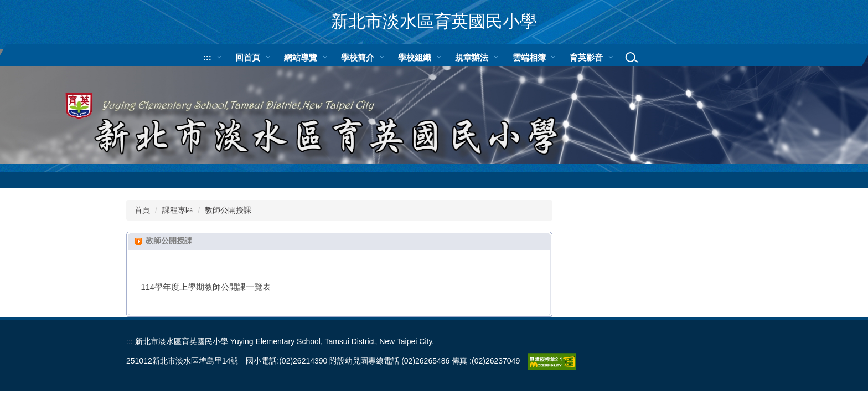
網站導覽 (301, 57)
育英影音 (586, 57)
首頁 (142, 210)
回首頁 (248, 57)
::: (207, 57)
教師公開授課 (228, 210)
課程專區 (178, 210)
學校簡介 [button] (358, 57)
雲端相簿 (529, 57)
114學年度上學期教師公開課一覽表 (206, 287)
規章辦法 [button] (472, 57)
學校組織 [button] (415, 57)
